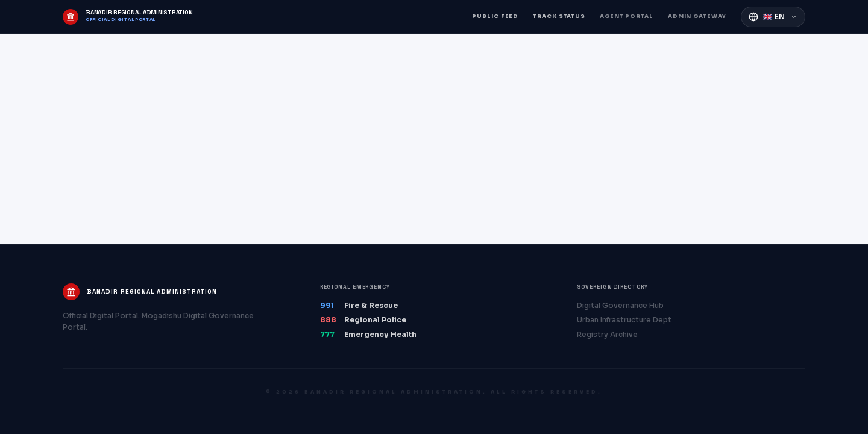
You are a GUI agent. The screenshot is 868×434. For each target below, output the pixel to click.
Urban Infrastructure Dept (624, 320)
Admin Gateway (697, 16)
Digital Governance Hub (620, 305)
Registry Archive (607, 334)
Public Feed (495, 16)
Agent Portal (627, 16)
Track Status (559, 16)
